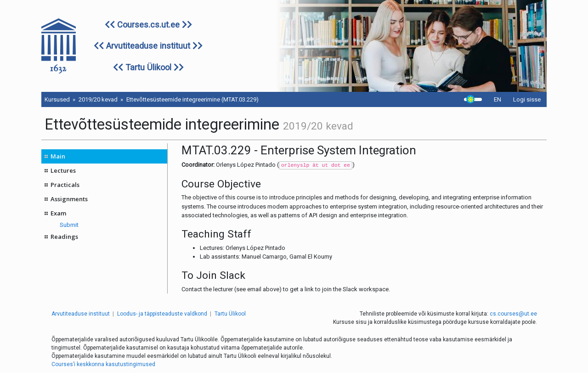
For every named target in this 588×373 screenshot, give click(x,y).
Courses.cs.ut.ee (148, 25)
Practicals (65, 185)
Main (58, 156)
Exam (58, 213)
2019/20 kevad (98, 99)
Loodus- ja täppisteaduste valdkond (162, 314)
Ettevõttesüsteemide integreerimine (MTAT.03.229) (192, 99)
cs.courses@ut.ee (513, 314)
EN (498, 99)
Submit (69, 225)
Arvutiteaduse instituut (148, 46)
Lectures (63, 170)
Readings (64, 237)
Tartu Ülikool (148, 67)
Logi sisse (527, 99)
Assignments (69, 199)
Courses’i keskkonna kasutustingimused (103, 364)
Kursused (57, 99)
